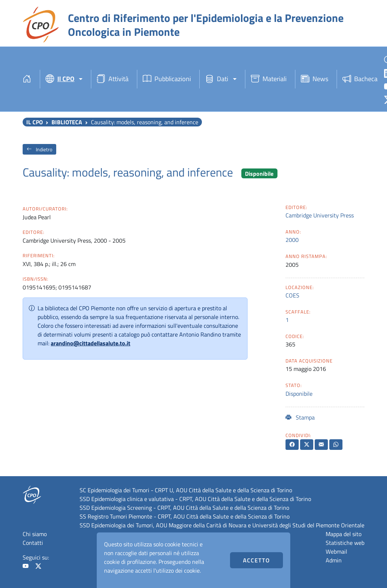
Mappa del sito (344, 534)
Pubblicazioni (167, 79)
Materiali (269, 79)
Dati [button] (217, 79)
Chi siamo (35, 534)
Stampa (300, 417)
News (315, 79)
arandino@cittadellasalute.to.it (91, 343)
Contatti (33, 543)
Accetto (257, 560)
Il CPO (35, 122)
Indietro (39, 149)
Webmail (336, 551)
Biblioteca (67, 122)
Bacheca (360, 79)
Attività (113, 79)
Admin (334, 560)
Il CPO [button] (60, 79)
